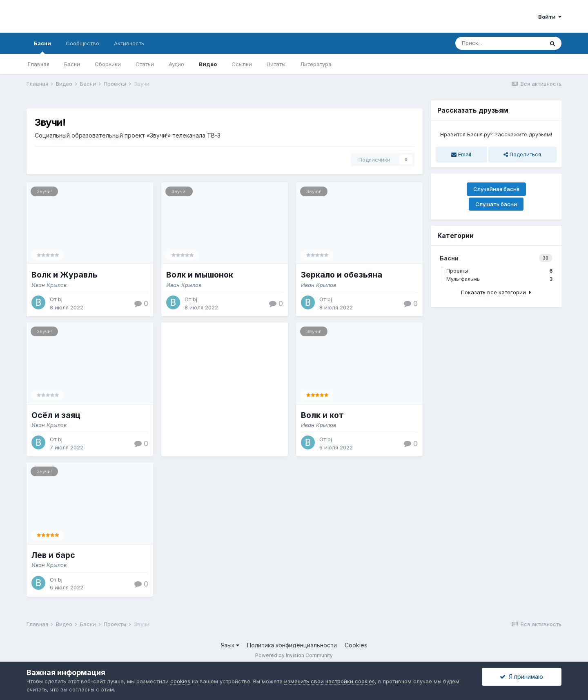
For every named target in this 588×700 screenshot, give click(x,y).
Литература (316, 64)
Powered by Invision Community (294, 655)
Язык (230, 645)
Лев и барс (53, 555)
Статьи (145, 64)
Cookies (356, 645)
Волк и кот (322, 415)
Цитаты (276, 64)
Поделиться (522, 154)
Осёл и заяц (56, 415)
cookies (180, 681)
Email (461, 154)
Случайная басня (496, 189)
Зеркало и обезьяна (342, 275)
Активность (129, 43)
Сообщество (82, 43)
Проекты (499, 271)
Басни (42, 47)
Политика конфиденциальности (292, 645)
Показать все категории (496, 292)
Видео (208, 64)
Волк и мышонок (200, 275)
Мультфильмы (499, 279)
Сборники (108, 64)
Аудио (176, 64)
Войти (550, 17)
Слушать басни (496, 204)
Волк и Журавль (65, 275)
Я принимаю (521, 677)
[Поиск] (499, 43)
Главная (39, 64)
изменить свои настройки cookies (330, 681)
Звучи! (44, 191)
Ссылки (242, 64)
